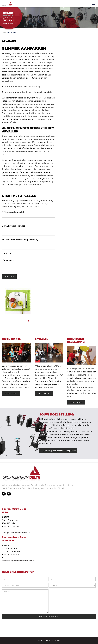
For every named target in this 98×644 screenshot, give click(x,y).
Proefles (8, 15)
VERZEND (9, 277)
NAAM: (13, 212)
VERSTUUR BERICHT (49, 617)
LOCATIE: (7, 253)
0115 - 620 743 (11, 555)
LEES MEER (11, 393)
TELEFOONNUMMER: (20, 240)
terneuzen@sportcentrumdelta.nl (18, 561)
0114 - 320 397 (11, 526)
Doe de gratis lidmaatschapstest (59, 451)
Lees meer (9, 23)
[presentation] (21, 269)
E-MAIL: (13, 226)
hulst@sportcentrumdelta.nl (16, 532)
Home (4, 32)
